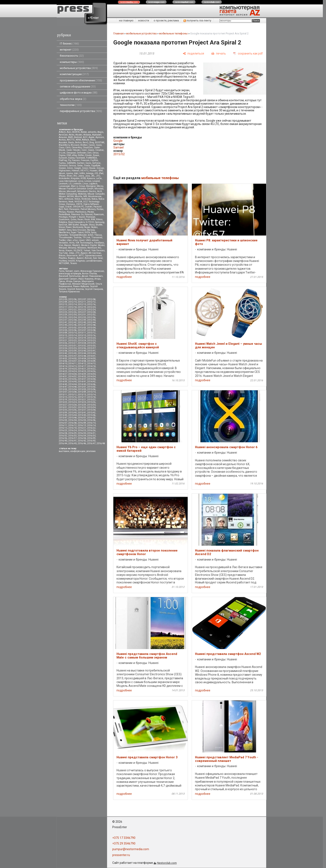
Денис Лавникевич (92, 276)
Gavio (88, 163)
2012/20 (91, 307)
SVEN (87, 232)
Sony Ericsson (79, 230)
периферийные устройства (81, 111)
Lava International (68, 181)
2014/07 (72, 361)
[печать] (219, 54)
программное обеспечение (81, 80)
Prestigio (63, 217)
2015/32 (72, 407)
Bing (92, 142)
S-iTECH (90, 222)
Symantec (63, 235)
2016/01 (82, 418)
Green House (89, 168)
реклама (91, 451)
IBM (101, 171)
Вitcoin (62, 256)
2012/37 (63, 320)
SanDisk (63, 225)
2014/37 (82, 379)
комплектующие (74, 74)
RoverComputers (77, 222)
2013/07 (82, 330)
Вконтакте (72, 256)
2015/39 (63, 413)
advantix (92, 132)
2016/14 (91, 425)
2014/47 (63, 387)
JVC (98, 176)
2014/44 (72, 384)
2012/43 (82, 322)
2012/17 (63, 307)
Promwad (90, 217)
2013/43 (72, 353)
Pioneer (70, 212)
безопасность (72, 56)
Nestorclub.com (167, 863)
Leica (81, 181)
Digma (62, 155)
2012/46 (72, 325)
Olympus (70, 204)
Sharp (92, 225)
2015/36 (72, 410)
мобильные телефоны (173, 33)
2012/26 (72, 312)
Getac (80, 166)
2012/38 (72, 320)
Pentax (100, 209)
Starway (91, 230)
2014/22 (91, 369)
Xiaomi (69, 251)
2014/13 (91, 364)
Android (78, 137)
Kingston (75, 178)
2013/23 (72, 340)
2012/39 (82, 320)
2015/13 (82, 395)
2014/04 (82, 359)
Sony (69, 230)
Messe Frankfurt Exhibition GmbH (76, 189)
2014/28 (72, 374)
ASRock (86, 140)
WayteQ (76, 245)
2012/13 (63, 304)
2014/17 (82, 366)
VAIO (88, 240)
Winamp (72, 248)
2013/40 (82, 351)
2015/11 (63, 395)
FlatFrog (63, 160)
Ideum (62, 173)
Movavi (62, 196)
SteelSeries (64, 232)
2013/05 (63, 330)
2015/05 (82, 389)
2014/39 (63, 382)
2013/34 (63, 348)
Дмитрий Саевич (68, 279)
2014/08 (82, 361)
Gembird (63, 166)
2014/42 (91, 382)
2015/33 (82, 407)
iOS (96, 173)
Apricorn (100, 137)
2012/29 (63, 315)
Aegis (100, 132)
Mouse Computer (96, 194)
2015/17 (82, 397)
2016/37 (72, 438)
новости (144, 20)
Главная (118, 33)
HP (82, 171)
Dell (89, 153)
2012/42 (72, 322)
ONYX (79, 204)
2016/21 (82, 428)
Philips (62, 212)
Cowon (91, 150)
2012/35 (82, 317)
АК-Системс (95, 253)
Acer (69, 132)
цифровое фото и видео (79, 93)
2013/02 (72, 328)
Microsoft (71, 191)
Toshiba (77, 237)
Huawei (94, 171)
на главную (126, 20)
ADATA (76, 132)
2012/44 (91, 322)
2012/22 (72, 310)
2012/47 (82, 325)
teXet (91, 235)
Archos (62, 140)
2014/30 (91, 374)
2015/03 (63, 389)
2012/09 (63, 302)
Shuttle (99, 225)
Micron (62, 191)
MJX (100, 191)
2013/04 (91, 328)
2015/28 (72, 405)
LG (70, 184)
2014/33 (82, 377)
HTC (86, 171)
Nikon (77, 199)
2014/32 (72, 377)
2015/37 (82, 410)
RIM (93, 219)
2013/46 (63, 356)
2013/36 (82, 348)
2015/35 (63, 410)
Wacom (68, 245)
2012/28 (91, 312)
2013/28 (82, 343)
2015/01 (82, 387)
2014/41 (82, 382)
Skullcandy (78, 227)
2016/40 (63, 441)
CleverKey (77, 148)
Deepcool (71, 153)
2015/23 (63, 402)
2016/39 (91, 438)
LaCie (99, 178)
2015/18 (91, 397)
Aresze (88, 258)
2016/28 (63, 433)
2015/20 (72, 400)
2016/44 (63, 443)
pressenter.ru (121, 855)
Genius (72, 166)
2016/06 (91, 420)
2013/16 (91, 335)
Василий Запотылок (70, 276)
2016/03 (63, 420)
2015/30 (91, 405)
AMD (71, 137)
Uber (69, 240)
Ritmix (99, 219)
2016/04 (72, 420)
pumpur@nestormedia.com (131, 849)
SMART (62, 230)
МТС (81, 256)
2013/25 (91, 340)
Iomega (90, 173)
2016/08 (72, 423)
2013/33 (91, 346)
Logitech (93, 184)
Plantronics (81, 212)
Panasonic (74, 209)
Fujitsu (62, 163)
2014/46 (91, 384)
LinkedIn (77, 184)
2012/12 (91, 302)
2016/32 (63, 436)
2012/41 (63, 322)
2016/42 (82, 441)
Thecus (98, 235)
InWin (82, 173)
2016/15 (63, 428)
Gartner (81, 163)
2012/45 (63, 325)
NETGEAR (64, 263)
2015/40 (72, 413)
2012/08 (91, 299)
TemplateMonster (78, 235)
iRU (75, 176)
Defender (82, 153)
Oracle (68, 207)
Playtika (63, 258)
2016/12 (72, 425)
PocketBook (64, 214)
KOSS (83, 178)
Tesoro (73, 263)
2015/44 (72, 415)
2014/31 (63, 377)
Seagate (84, 225)
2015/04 (72, 389)
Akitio (71, 135)
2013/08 (91, 330)
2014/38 (91, 379)
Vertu (72, 243)
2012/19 (82, 307)
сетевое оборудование (78, 87)
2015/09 (82, 392)
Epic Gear (98, 258)
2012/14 (72, 304)
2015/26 (91, 402)
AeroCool (63, 135)
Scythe (76, 225)
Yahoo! (87, 251)
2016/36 (63, 438)
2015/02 (91, 387)
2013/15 (82, 335)
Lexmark (63, 184)
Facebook (80, 158)
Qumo (73, 219)
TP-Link (86, 237)
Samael (69, 271)
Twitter (62, 240)
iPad (101, 173)
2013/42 (63, 353)
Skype (87, 227)
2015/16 (72, 397)
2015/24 (72, 402)
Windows (82, 248)
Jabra (81, 176)
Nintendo (86, 199)
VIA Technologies (84, 243)
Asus (93, 140)
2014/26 (91, 371)
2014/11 (72, 364)
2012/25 (63, 312)
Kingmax (80, 261)
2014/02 (63, 359)
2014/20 (72, 369)
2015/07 (63, 392)
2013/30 (63, 346)
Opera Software (91, 204)
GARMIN (71, 163)
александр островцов (70, 274)
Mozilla (79, 196)
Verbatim (63, 243)
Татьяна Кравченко (69, 292)
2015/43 (63, 415)
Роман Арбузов (81, 286)
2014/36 (72, 379)
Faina (62, 271)
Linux (85, 184)
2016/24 (72, 430)
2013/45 (91, 353)
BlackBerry (64, 145)
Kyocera (91, 178)
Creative (100, 150)
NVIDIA (78, 202)
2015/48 (72, 418)
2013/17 (63, 338)
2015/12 (72, 395)
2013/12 (91, 333)
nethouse (69, 199)
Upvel (82, 240)
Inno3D (71, 261)
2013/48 (82, 356)
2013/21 (63, 340)
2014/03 (72, 359)
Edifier (81, 155)
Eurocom (63, 158)
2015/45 (82, 415)
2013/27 (72, 343)
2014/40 (72, 382)
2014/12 (82, 364)
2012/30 (72, 315)
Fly (69, 160)
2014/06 (63, 361)
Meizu (100, 186)
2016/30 (82, 433)
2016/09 (82, 423)
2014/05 (91, 359)
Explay (71, 158)
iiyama (69, 173)
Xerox (62, 251)
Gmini (70, 168)
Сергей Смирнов (94, 289)
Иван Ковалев (86, 279)
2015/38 (91, 410)
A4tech (62, 132)
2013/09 (63, 333)
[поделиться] (193, 54)
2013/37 (91, 348)
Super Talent (77, 232)
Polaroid (89, 214)
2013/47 (72, 356)
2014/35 (63, 379)
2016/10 (91, 423)
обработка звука (73, 99)
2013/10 (72, 333)
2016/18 (72, 428)
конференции (78, 451)
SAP (70, 225)
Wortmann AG (94, 248)
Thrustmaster (66, 237)
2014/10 (63, 364)
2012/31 (82, 315)
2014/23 (63, 371)
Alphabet (97, 135)
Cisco (62, 148)
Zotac (72, 253)
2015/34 (91, 407)
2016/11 (63, 425)
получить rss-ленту (197, 20)
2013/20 (91, 338)
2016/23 (63, 430)
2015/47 (63, 418)
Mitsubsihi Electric (87, 191)
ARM (78, 140)
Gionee (62, 168)
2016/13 (82, 425)
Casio (99, 145)
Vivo (61, 245)
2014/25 (82, 371)
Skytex (94, 227)
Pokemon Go (77, 214)
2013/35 (72, 348)
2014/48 (72, 387)
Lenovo (88, 181)
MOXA (70, 196)
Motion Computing (68, 194)
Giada (87, 166)
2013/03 (82, 328)
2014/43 (63, 384)
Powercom (99, 214)
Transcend (97, 237)
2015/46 (91, 415)
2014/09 (91, 361)
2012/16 (91, 304)
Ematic (89, 155)
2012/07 (82, 299)
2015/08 (72, 392)
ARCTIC (71, 140)
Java (87, 176)
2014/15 (72, 366)
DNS (69, 155)
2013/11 (82, 333)
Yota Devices (98, 251)
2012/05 (63, 299)
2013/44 (82, 353)
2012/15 (82, 304)
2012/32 (91, 315)
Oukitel (89, 207)
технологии (71, 105)
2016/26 (91, 430)
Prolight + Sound (77, 217)
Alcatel (79, 135)
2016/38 (82, 438)
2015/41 (82, 413)
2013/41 (91, 351)
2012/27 (82, 312)
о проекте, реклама (166, 20)
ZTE (77, 253)
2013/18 (72, 338)
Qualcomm (64, 219)
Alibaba (87, 135)
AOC (85, 137)
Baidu (71, 142)
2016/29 (72, 433)
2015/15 (63, 397)
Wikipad (63, 248)
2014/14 (63, 366)
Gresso (100, 168)
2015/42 (91, 413)
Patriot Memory (88, 209)
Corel (84, 150)
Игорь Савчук (73, 281)
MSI (85, 196)
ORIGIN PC (78, 207)
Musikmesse (95, 196)
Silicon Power (65, 227)
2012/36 (91, 317)
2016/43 (91, 441)
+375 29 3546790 (124, 843)
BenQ (86, 142)
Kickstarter (64, 178)
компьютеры (72, 62)
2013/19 (82, 338)
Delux (96, 153)
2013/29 (91, 343)
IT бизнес (69, 44)
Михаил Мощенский (83, 284)
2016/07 (63, 423)
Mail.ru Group (78, 186)
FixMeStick (92, 158)
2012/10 (72, 302)
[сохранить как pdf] (248, 54)
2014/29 (82, 374)
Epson (96, 155)
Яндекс (72, 258)
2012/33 (63, 317)
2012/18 (72, 307)
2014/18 (91, 366)
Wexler (101, 245)
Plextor (91, 212)
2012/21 (63, 310)
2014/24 (72, 371)
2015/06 (91, 389)
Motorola (82, 194)
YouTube (63, 253)
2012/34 (72, 317)
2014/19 (63, 369)
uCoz (75, 240)
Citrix (68, 148)
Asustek (63, 142)
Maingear (91, 186)
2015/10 (91, 392)
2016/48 (101, 443)
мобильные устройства (79, 68)
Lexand (96, 181)
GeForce (96, 163)
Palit (66, 209)
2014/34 (91, 377)
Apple (92, 137)
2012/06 (72, 299)
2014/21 (82, 369)
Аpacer (84, 253)
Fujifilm (94, 160)
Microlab (99, 189)
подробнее (124, 277)
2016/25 (82, 430)
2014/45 (82, 384)
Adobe (84, 132)
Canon (92, 145)
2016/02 (91, 418)
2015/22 (91, 400)
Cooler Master (73, 150)
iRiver (69, 176)
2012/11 (82, 302)
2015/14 (91, 395)
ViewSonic (99, 243)
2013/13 (63, 335)
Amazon (63, 137)
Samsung (100, 222)
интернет (69, 50)
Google (78, 168)
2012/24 (91, 310)
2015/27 (63, 405)
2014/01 (91, 356)
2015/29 (82, 405)
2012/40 (91, 320)
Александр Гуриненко (92, 271)
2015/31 (63, 407)
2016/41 (72, 441)
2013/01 (63, 328)
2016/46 (82, 443)
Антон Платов (89, 274)
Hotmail (75, 171)
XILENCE (78, 251)
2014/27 (63, 374)
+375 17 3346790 (124, 838)
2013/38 (63, 351)
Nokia (94, 199)
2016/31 (91, 433)
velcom (95, 240)
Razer (80, 219)
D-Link (62, 153)
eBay (74, 155)
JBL (93, 176)
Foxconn (76, 160)
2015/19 (63, 400)
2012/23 (82, 310)
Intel (76, 173)
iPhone (62, 176)
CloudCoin (88, 148)
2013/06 (72, 330)
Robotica (63, 222)
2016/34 (82, 436)
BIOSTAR (100, 142)
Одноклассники (93, 256)
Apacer (80, 258)
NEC (61, 199)
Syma (94, 232)
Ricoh (87, 219)
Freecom (85, 160)
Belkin (78, 142)
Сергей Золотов (75, 289)
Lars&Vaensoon (94, 261)
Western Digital (89, 245)
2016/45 (72, 443)
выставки (64, 451)
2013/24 (82, 340)
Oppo (61, 207)
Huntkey (63, 261)
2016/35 (91, 436)
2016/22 (91, 428)
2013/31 (72, 346)
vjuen (77, 271)
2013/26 (63, 343)
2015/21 (82, 400)
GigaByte (96, 166)
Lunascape (64, 186)
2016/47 (91, 443)
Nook (71, 202)
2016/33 (72, 436)
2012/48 (91, 325)
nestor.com (129, 2)
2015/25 (82, 402)
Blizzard (75, 145)
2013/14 (72, 335)
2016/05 (82, 420)
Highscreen (65, 171)
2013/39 (72, 351)
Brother (84, 145)
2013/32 (82, 346)
